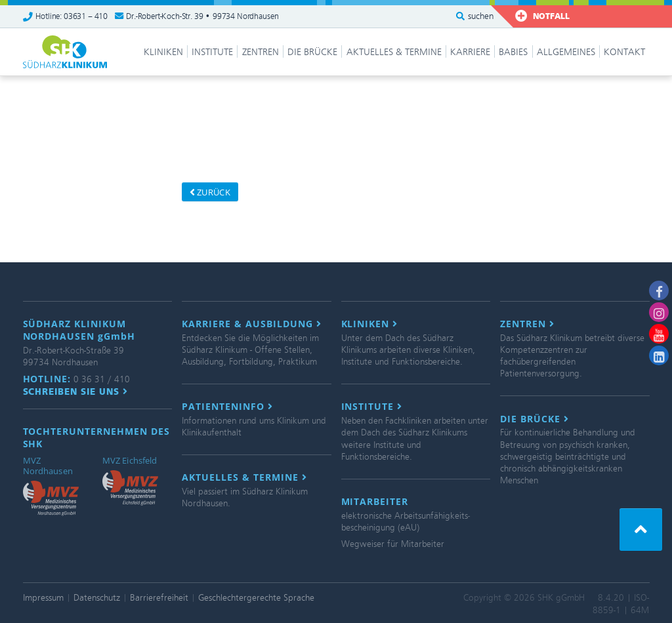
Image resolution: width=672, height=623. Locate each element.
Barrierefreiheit (159, 598)
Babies (513, 52)
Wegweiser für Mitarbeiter (393, 544)
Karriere (470, 52)
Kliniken (163, 52)
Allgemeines (566, 52)
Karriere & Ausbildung (252, 324)
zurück (210, 192)
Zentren (261, 52)
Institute (212, 52)
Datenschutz (97, 598)
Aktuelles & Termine (394, 52)
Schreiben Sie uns (76, 392)
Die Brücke (312, 52)
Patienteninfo (227, 407)
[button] (641, 530)
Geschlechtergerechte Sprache (256, 598)
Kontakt (624, 52)
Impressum (43, 598)
